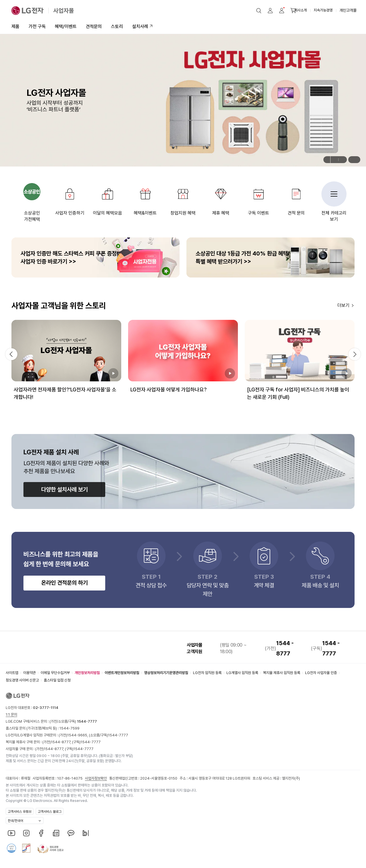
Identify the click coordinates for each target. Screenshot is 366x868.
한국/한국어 (15, 821)
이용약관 (29, 673)
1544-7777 (118, 735)
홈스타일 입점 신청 (57, 680)
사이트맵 (12, 673)
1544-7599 (69, 728)
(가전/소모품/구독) (73, 721)
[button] (259, 11)
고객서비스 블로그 (50, 812)
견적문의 (94, 26)
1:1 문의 (11, 715)
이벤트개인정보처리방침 (122, 673)
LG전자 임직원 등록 (207, 673)
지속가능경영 (323, 10)
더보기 (343, 305)
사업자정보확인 (96, 778)
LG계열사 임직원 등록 (242, 673)
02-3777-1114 (46, 708)
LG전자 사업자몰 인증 (321, 673)
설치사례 (140, 26)
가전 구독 (37, 26)
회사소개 (301, 10)
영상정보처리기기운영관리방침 (166, 673)
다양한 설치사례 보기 (64, 490)
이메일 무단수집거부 (55, 673)
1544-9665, (78, 735)
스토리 (117, 26)
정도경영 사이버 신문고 (22, 680)
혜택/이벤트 (66, 26)
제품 (15, 26)
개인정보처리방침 (87, 673)
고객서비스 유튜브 (20, 812)
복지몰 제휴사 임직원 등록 (282, 673)
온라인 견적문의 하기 (64, 583)
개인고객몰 (348, 10)
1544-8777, (61, 742)
